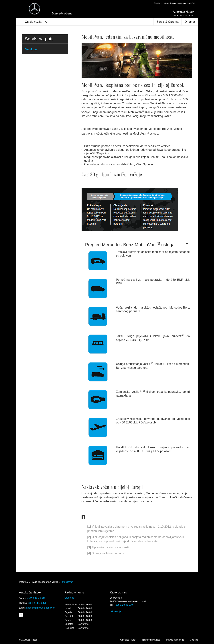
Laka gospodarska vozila (45, 582)
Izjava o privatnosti (151, 640)
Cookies (194, 640)
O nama (190, 22)
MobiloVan (32, 49)
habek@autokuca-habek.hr (41, 608)
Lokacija (115, 611)
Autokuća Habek (128, 640)
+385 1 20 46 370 (36, 598)
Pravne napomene (175, 640)
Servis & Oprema (167, 22)
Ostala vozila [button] (37, 22)
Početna (23, 582)
